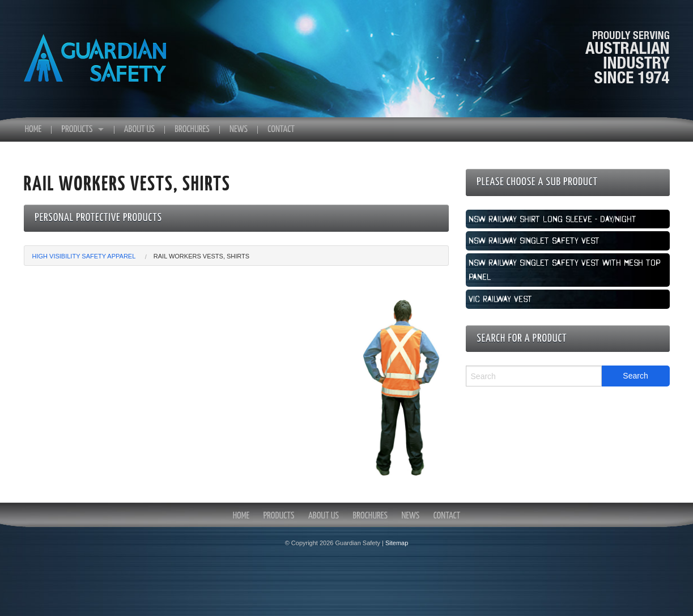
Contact (281, 129)
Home (33, 129)
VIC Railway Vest (500, 299)
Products (77, 129)
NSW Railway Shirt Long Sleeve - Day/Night (552, 219)
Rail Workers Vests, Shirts (201, 256)
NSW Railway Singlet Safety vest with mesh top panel (564, 270)
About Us (139, 129)
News (239, 129)
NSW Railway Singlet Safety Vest (534, 240)
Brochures (192, 129)
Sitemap (397, 543)
